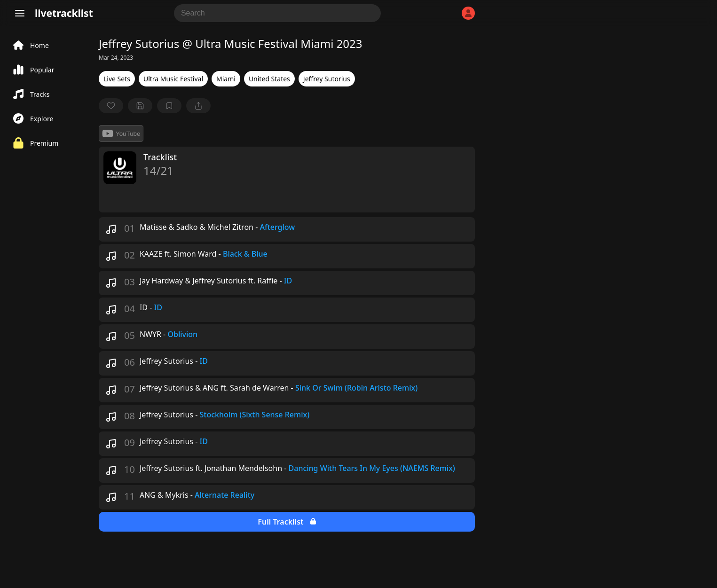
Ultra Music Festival (173, 79)
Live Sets (117, 79)
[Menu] (20, 13)
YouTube (121, 133)
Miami (226, 79)
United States (269, 79)
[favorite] (111, 106)
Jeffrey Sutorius (327, 79)
